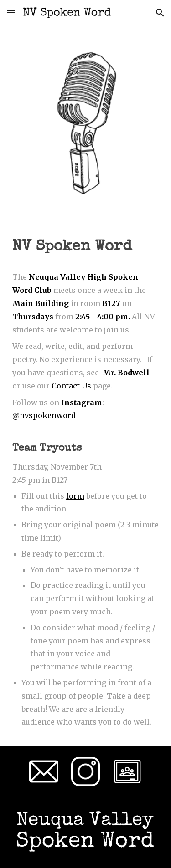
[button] (11, 13)
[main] (86, 247)
